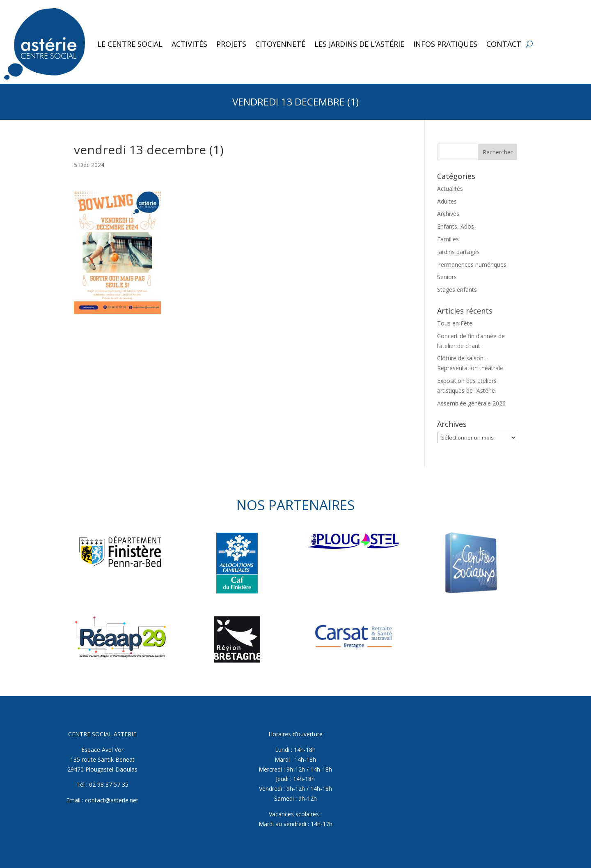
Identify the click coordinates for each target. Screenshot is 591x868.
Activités (189, 44)
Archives (448, 214)
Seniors (447, 277)
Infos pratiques (445, 44)
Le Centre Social (130, 44)
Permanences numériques (472, 265)
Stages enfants (457, 290)
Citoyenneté (280, 44)
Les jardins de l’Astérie (359, 44)
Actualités (450, 189)
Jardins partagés (458, 252)
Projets (231, 44)
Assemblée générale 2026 (471, 403)
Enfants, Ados (456, 226)
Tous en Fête (455, 323)
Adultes (447, 201)
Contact (504, 44)
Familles (448, 239)
